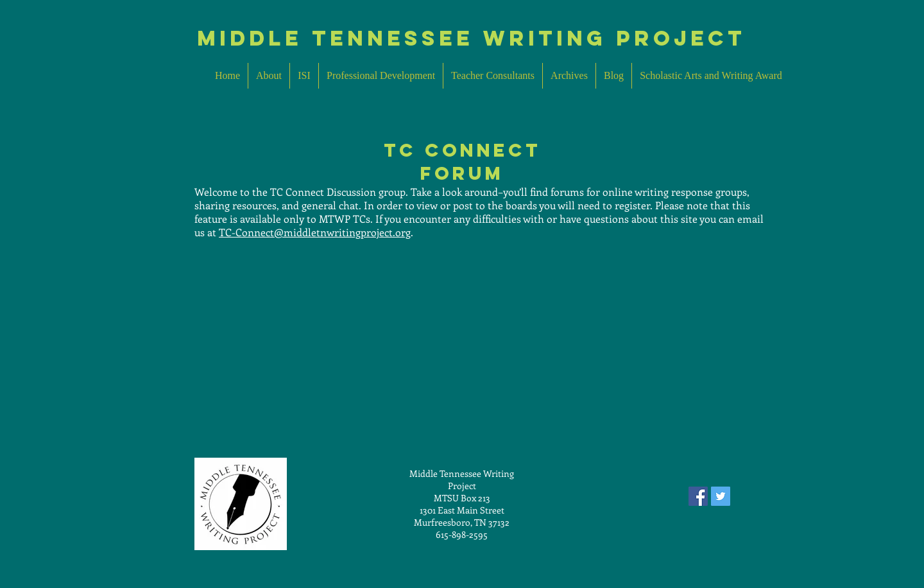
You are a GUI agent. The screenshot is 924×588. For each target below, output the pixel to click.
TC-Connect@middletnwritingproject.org (315, 232)
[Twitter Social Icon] (721, 496)
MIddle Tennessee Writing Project (471, 38)
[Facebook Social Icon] (698, 496)
